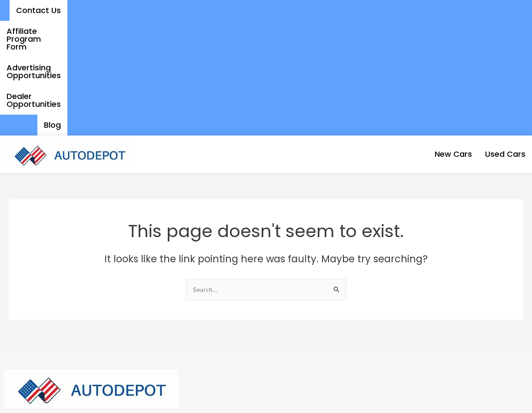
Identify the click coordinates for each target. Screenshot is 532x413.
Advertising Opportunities (344, 10)
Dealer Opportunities (448, 10)
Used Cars (498, 39)
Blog (510, 10)
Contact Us (156, 10)
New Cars (432, 39)
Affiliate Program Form (236, 10)
